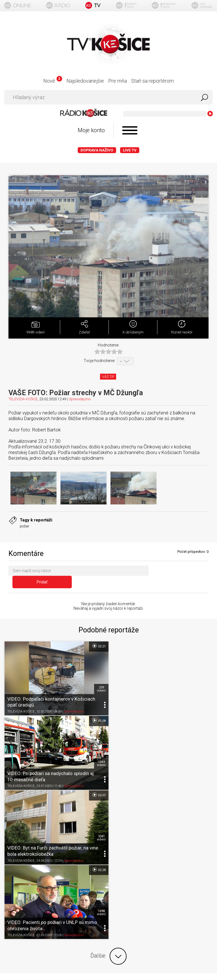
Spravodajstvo (80, 399)
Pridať (181, 572)
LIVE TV (130, 150)
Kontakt (109, 887)
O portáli (109, 843)
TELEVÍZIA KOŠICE (23, 399)
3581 (101, 753)
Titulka (108, 832)
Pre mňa (118, 81)
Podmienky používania (109, 854)
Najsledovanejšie (85, 81)
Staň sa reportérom (152, 81)
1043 (205, 679)
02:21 (98, 636)
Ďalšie (108, 796)
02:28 (203, 710)
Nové (53, 81)
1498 (205, 753)
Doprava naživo (97, 150)
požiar (24, 526)
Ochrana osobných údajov (109, 865)
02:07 (98, 710)
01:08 (203, 636)
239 (101, 679)
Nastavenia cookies (108, 876)
